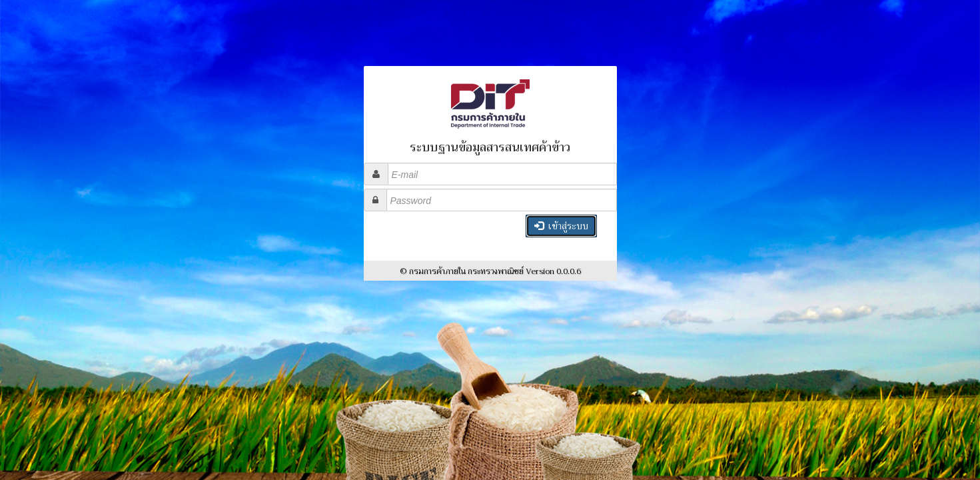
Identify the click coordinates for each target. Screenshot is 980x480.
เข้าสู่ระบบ (561, 226)
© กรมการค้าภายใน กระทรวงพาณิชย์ (490, 271)
